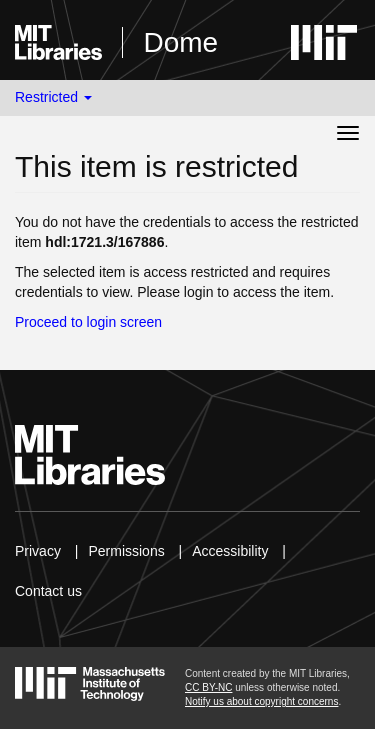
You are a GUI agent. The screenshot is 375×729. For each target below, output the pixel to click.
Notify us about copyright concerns (261, 701)
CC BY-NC (208, 687)
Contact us (48, 591)
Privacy (38, 551)
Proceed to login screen (88, 322)
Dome (180, 42)
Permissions (126, 551)
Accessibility (230, 551)
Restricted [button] (53, 97)
